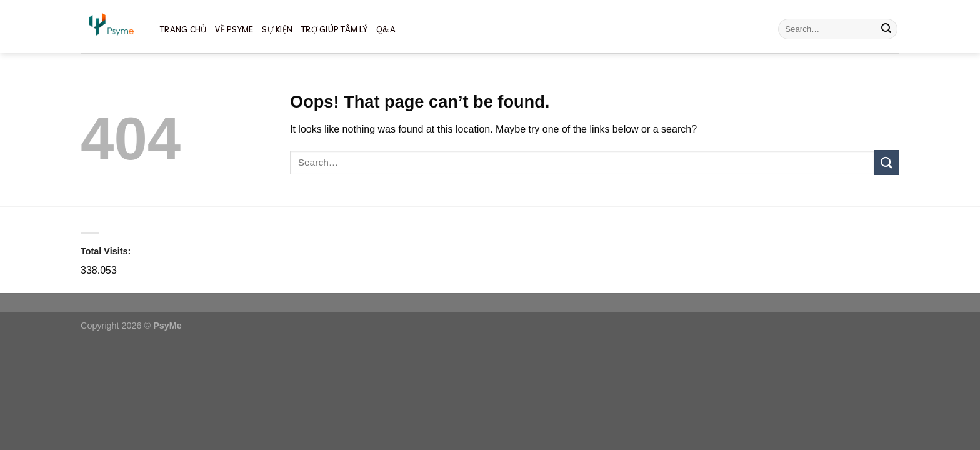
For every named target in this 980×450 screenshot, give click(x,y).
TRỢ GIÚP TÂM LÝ (334, 29)
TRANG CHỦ (183, 29)
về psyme (234, 29)
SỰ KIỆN (277, 29)
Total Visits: (106, 251)
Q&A (386, 29)
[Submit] (886, 29)
